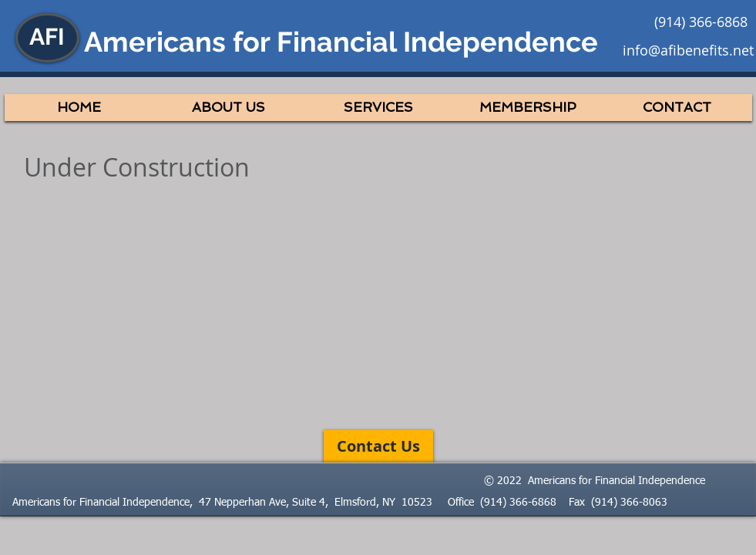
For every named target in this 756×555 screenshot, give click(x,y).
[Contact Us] (378, 446)
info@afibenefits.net (688, 50)
